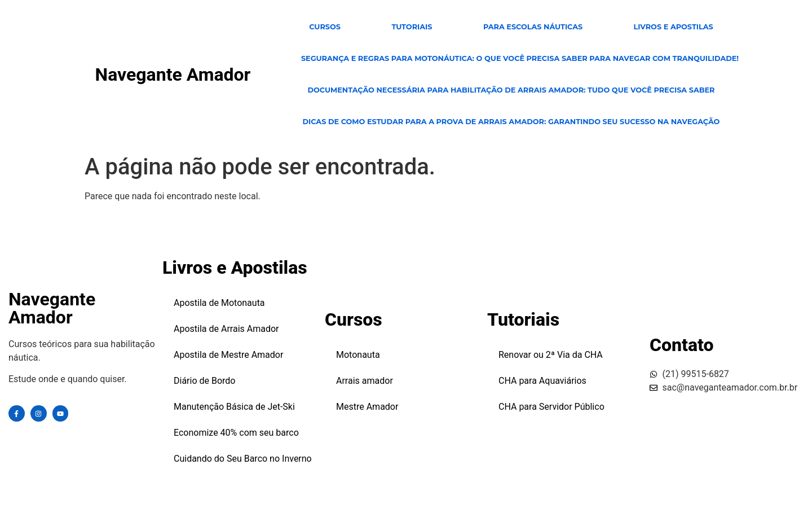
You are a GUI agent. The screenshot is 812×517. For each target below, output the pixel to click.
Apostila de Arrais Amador (226, 329)
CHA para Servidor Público (551, 407)
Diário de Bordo (205, 381)
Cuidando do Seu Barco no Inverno (243, 459)
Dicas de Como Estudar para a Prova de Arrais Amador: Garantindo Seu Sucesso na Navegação (511, 122)
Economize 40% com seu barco (236, 433)
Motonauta (358, 355)
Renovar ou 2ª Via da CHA (551, 355)
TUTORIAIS (412, 27)
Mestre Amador (367, 407)
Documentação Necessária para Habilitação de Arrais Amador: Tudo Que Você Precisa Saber (511, 90)
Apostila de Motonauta (219, 303)
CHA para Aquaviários (542, 381)
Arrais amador (365, 381)
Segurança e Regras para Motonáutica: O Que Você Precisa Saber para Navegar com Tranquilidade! (520, 58)
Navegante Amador (173, 75)
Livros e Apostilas (674, 27)
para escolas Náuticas (533, 27)
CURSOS (325, 27)
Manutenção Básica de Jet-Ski (234, 407)
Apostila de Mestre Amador (228, 355)
